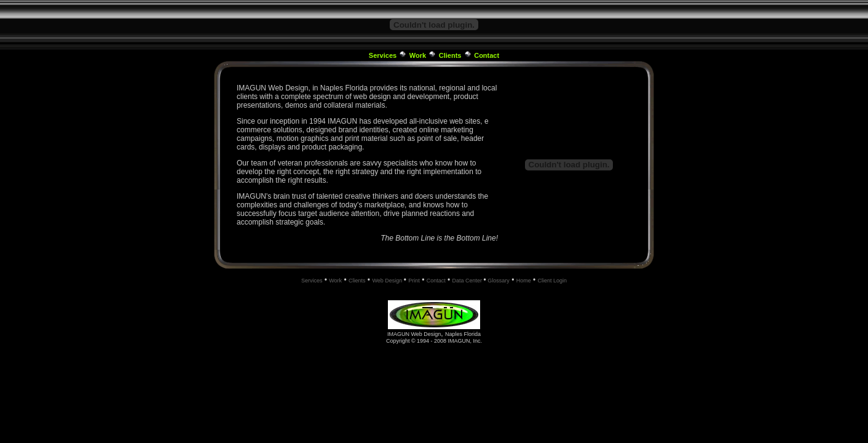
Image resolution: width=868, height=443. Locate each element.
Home (524, 281)
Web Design (388, 281)
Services (383, 55)
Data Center (468, 281)
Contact (487, 55)
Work (418, 55)
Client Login (553, 281)
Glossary (498, 281)
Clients (450, 55)
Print (414, 281)
